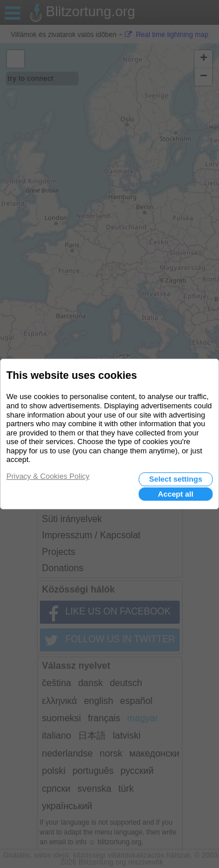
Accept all (175, 494)
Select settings (176, 479)
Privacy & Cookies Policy (48, 476)
